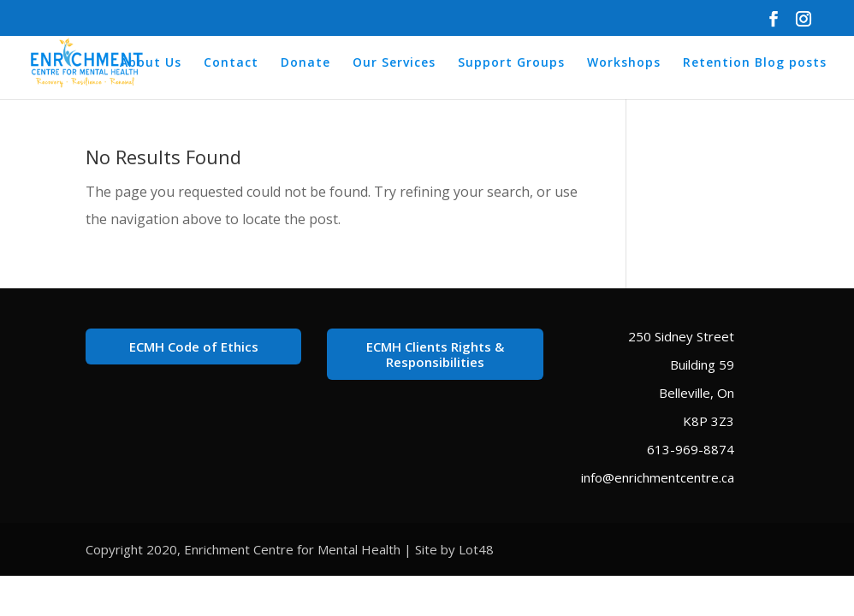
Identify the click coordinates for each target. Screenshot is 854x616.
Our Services (394, 63)
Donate (305, 63)
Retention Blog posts (755, 63)
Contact (231, 63)
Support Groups (511, 63)
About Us (151, 63)
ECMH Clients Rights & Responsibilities (435, 354)
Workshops (624, 63)
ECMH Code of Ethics (194, 346)
